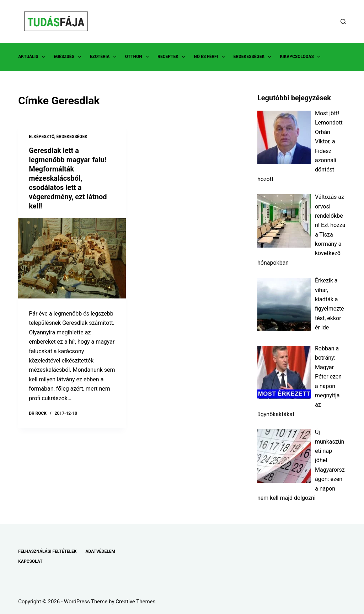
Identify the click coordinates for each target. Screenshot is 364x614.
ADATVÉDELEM (100, 551)
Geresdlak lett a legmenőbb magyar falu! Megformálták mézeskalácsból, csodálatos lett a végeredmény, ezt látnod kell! (68, 178)
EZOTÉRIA (105, 57)
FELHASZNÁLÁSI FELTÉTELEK (47, 551)
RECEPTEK (173, 57)
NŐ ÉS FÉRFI (210, 57)
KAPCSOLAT (30, 561)
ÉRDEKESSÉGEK (254, 57)
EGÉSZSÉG (69, 57)
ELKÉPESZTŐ (42, 137)
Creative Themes (135, 602)
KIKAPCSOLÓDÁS (301, 57)
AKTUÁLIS (33, 57)
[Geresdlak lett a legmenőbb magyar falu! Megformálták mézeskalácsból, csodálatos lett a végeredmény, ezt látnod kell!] (72, 258)
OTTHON (138, 57)
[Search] (343, 22)
